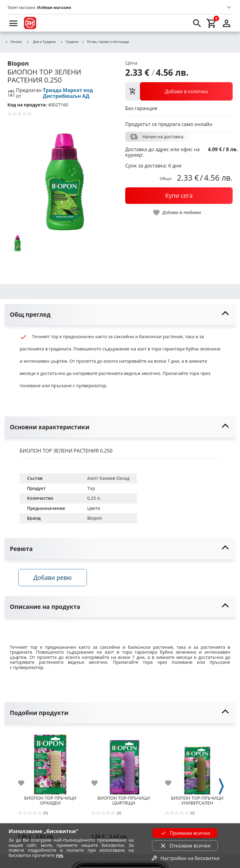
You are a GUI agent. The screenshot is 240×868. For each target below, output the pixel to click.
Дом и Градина (41, 42)
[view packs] (179, 91)
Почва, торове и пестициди (105, 42)
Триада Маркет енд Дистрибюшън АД (68, 93)
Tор (91, 488)
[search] (197, 23)
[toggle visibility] (120, 315)
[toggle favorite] (177, 213)
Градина (69, 42)
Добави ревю (54, 578)
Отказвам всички (185, 846)
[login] (226, 23)
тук (59, 855)
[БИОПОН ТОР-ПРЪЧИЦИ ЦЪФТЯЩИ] (124, 762)
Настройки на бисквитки (185, 858)
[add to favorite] (25, 784)
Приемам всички (185, 833)
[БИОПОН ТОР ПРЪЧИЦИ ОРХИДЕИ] (50, 762)
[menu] (14, 23)
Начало (13, 42)
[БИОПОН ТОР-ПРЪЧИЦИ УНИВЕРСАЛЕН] (197, 762)
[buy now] (179, 196)
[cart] (212, 23)
